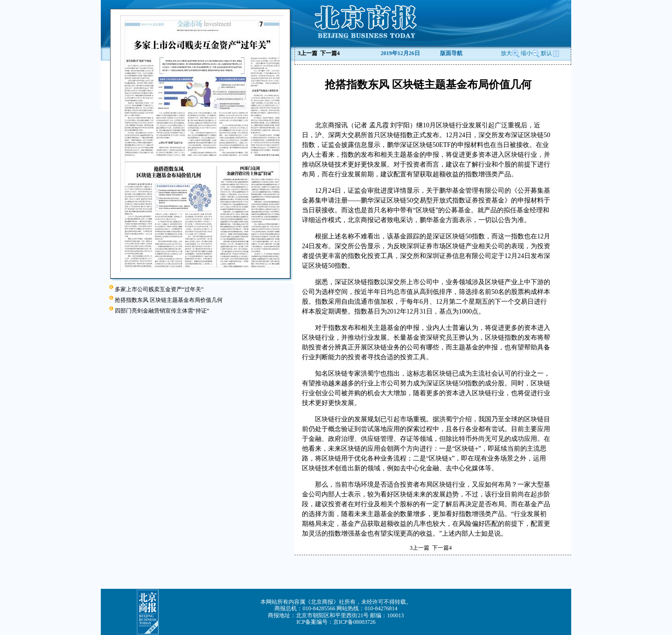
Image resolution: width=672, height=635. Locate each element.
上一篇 (308, 53)
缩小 (526, 53)
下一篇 (330, 53)
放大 (510, 53)
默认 (550, 53)
